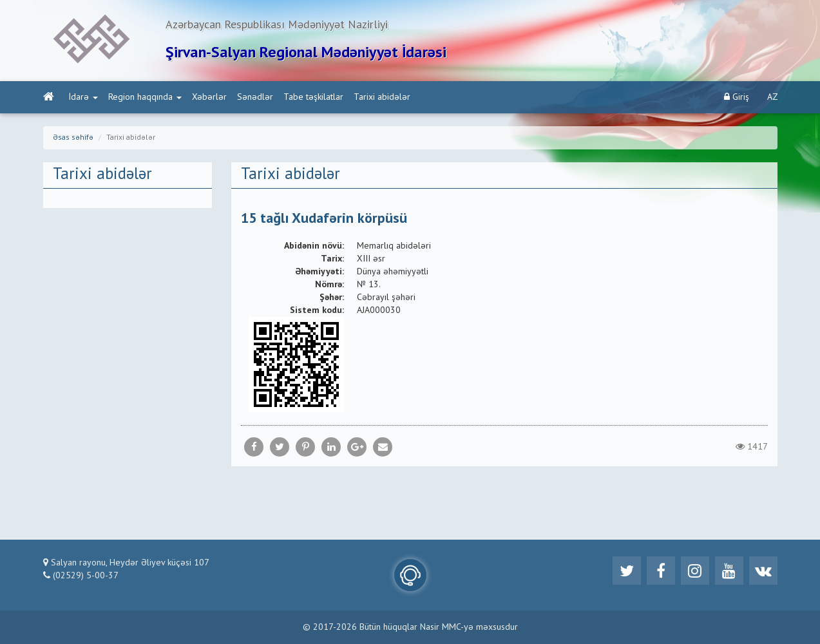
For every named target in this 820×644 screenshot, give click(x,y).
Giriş (737, 97)
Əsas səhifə (73, 138)
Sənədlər (255, 97)
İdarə (83, 97)
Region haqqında (145, 97)
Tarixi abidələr (382, 97)
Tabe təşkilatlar (313, 97)
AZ (773, 97)
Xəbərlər (209, 97)
